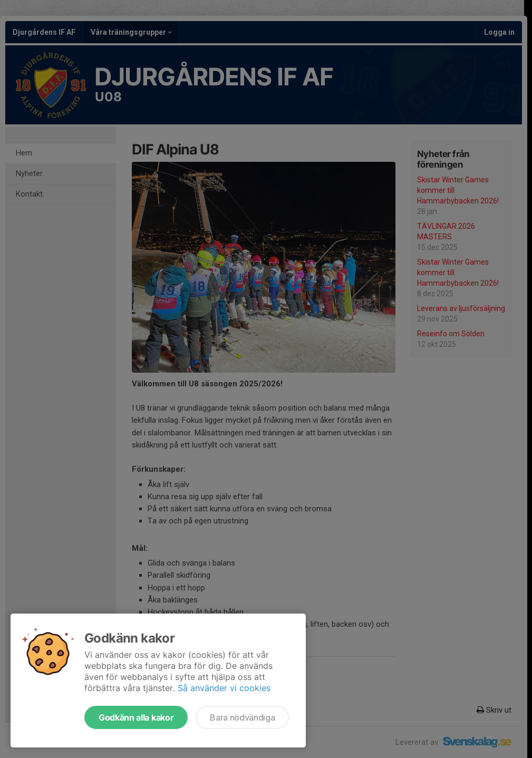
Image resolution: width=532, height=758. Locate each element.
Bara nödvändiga (242, 717)
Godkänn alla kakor (136, 717)
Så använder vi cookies (224, 688)
